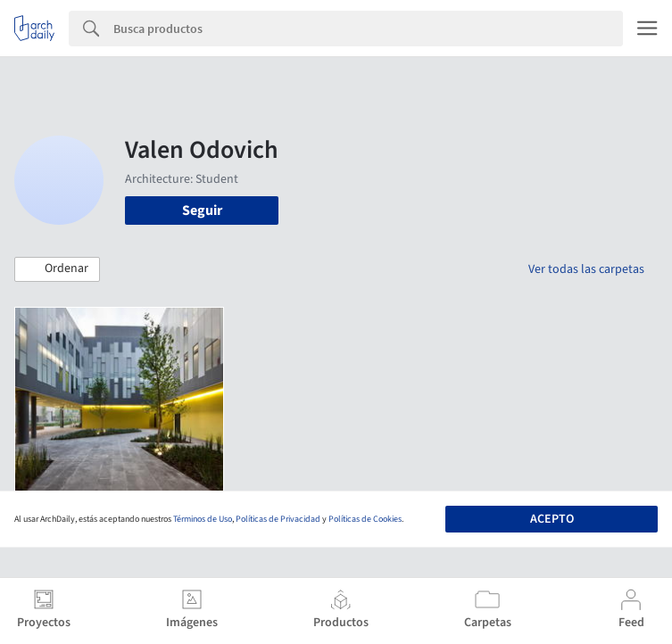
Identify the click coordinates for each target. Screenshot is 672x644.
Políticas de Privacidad (278, 519)
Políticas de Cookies (365, 519)
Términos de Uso (203, 519)
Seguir (202, 211)
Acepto (552, 519)
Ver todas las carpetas (586, 269)
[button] (57, 269)
